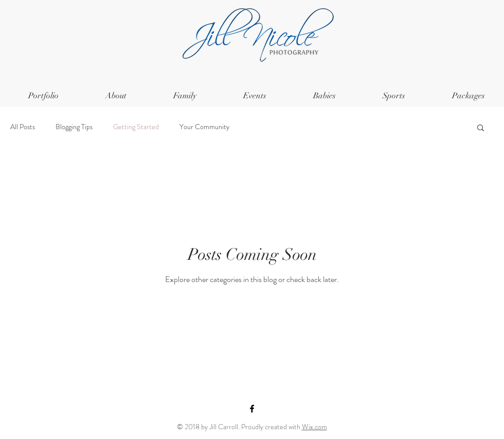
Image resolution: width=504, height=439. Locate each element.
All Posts (23, 127)
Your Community (204, 127)
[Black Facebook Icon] (252, 409)
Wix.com (314, 427)
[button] (481, 128)
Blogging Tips (74, 127)
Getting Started (136, 127)
